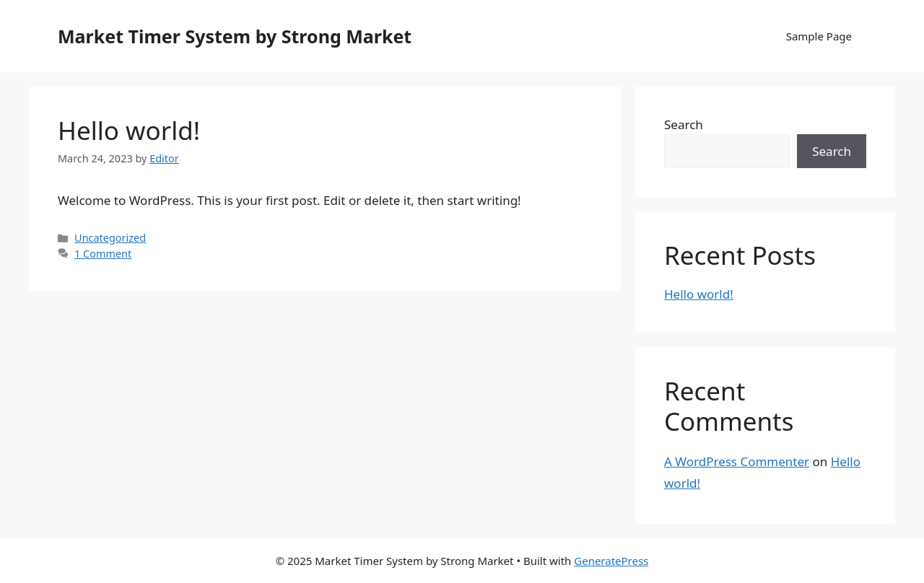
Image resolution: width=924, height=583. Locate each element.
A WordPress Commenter (737, 461)
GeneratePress (611, 561)
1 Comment (103, 254)
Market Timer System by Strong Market (235, 36)
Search (684, 124)
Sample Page (819, 36)
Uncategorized (110, 238)
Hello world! (129, 130)
